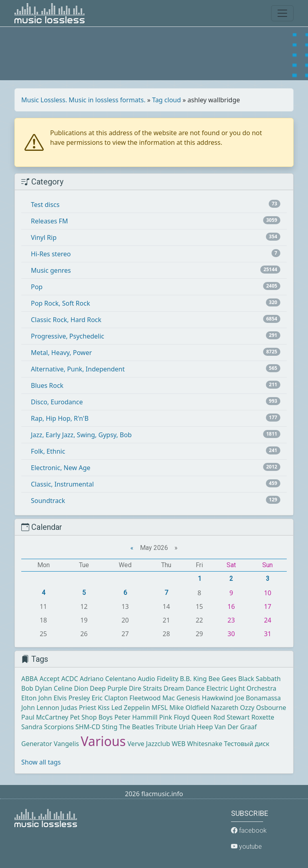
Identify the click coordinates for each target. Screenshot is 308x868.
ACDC (70, 679)
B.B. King (194, 679)
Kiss (104, 708)
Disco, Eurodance (57, 402)
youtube (246, 847)
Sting (109, 727)
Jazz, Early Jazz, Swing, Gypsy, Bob (81, 435)
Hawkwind (217, 698)
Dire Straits (145, 688)
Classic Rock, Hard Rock (66, 320)
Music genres (51, 270)
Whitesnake (205, 744)
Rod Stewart (232, 717)
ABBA (29, 679)
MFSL (160, 708)
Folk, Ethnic (48, 451)
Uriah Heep (196, 727)
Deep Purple (108, 688)
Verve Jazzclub (149, 744)
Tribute (166, 727)
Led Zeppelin (130, 708)
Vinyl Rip (44, 237)
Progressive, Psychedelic (68, 336)
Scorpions (59, 727)
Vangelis (66, 744)
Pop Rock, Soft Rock (60, 303)
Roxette (263, 717)
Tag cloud (166, 100)
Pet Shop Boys (91, 717)
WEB (178, 744)
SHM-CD (88, 727)
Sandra (32, 727)
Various (103, 741)
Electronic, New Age (61, 468)
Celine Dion (71, 688)
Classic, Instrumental (62, 484)
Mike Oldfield (189, 708)
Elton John (36, 698)
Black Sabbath (259, 679)
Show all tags (41, 762)
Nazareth (225, 708)
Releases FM (49, 221)
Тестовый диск (246, 744)
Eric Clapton (109, 698)
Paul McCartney (45, 717)
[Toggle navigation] (282, 13)
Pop (37, 287)
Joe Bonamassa (258, 698)
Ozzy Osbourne (263, 708)
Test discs (45, 205)
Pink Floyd (174, 717)
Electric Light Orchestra (241, 688)
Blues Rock (47, 385)
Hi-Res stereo (51, 254)
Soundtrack (48, 501)
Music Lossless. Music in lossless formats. (83, 100)
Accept (49, 679)
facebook (249, 830)
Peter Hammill (136, 717)
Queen (201, 717)
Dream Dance (184, 688)
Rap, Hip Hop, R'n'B (60, 418)
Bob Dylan (37, 688)
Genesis (188, 698)
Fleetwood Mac (152, 698)
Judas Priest (79, 708)
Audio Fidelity (158, 679)
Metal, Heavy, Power (61, 353)
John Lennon (40, 708)
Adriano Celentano (108, 679)
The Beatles (137, 727)
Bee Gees (223, 679)
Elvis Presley (72, 698)
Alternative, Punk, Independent (78, 369)
